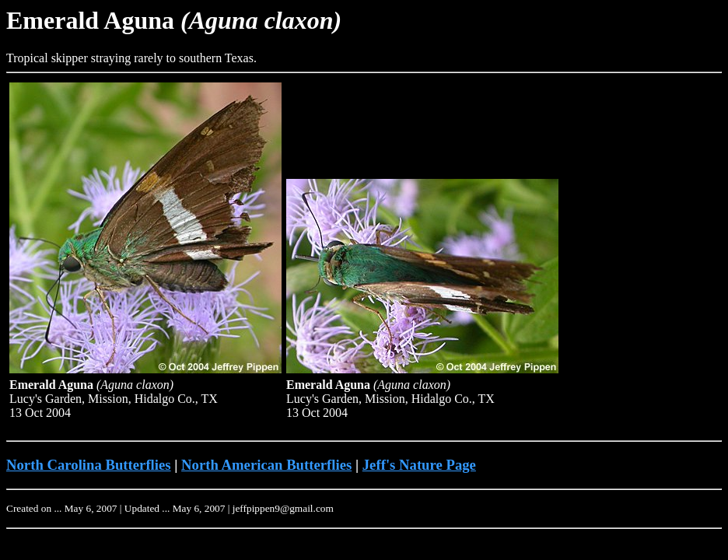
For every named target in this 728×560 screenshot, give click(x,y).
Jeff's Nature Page (419, 465)
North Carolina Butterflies (89, 465)
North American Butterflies (266, 465)
